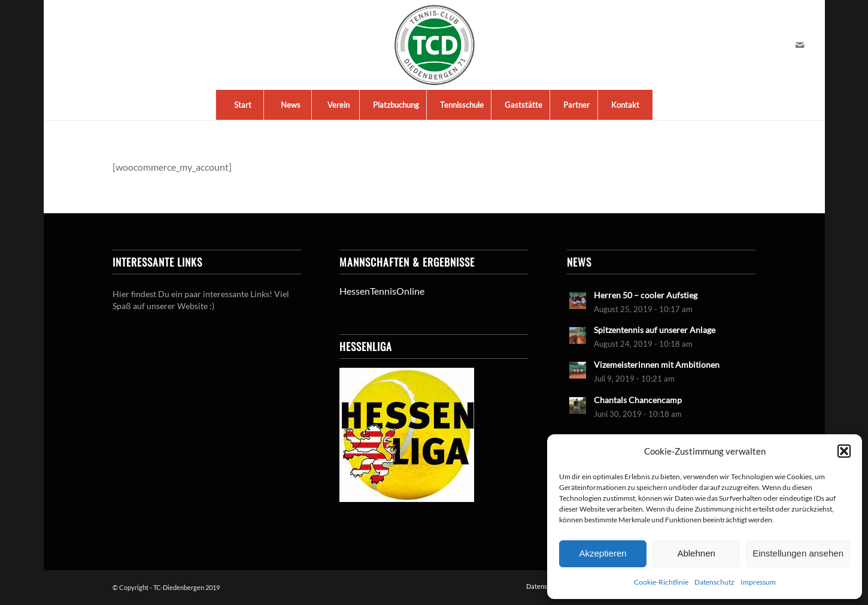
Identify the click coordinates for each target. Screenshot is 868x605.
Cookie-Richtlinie (661, 582)
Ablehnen (696, 553)
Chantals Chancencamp (638, 400)
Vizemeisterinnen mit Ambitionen (657, 365)
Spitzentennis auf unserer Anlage (655, 330)
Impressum (758, 582)
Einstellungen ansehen (798, 553)
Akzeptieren (603, 553)
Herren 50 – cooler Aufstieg (646, 295)
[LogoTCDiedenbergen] (434, 45)
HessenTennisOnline (382, 291)
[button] (844, 451)
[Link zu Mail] (800, 45)
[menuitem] (242, 105)
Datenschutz (714, 582)
